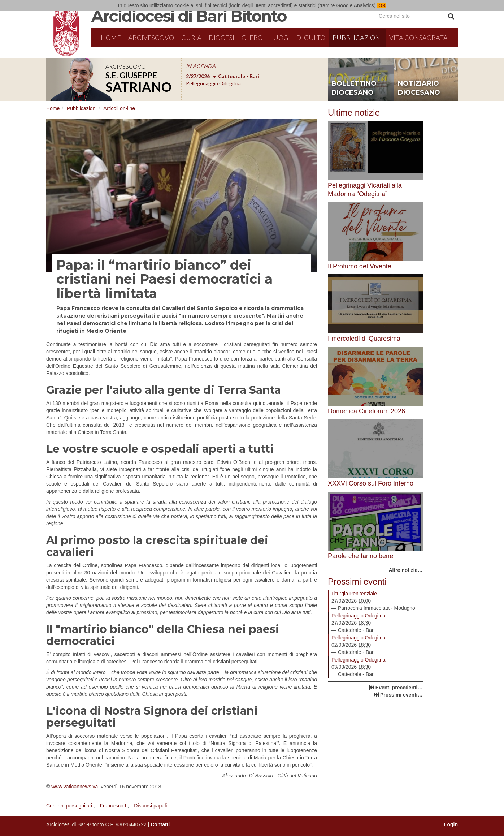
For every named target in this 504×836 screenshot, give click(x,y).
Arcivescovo (151, 38)
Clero (252, 38)
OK (381, 5)
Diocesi (221, 38)
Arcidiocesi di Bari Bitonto (189, 16)
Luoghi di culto (298, 38)
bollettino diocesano (354, 88)
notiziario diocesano (419, 88)
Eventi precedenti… (399, 688)
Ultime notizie (354, 113)
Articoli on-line (119, 108)
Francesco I (113, 806)
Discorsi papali (150, 806)
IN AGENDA (201, 66)
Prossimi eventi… (401, 695)
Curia (191, 38)
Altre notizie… (405, 570)
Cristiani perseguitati (69, 806)
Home (111, 38)
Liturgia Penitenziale (354, 594)
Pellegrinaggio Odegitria (358, 616)
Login (451, 824)
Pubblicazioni (357, 38)
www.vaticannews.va (75, 787)
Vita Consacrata (418, 38)
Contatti (160, 824)
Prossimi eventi (357, 581)
